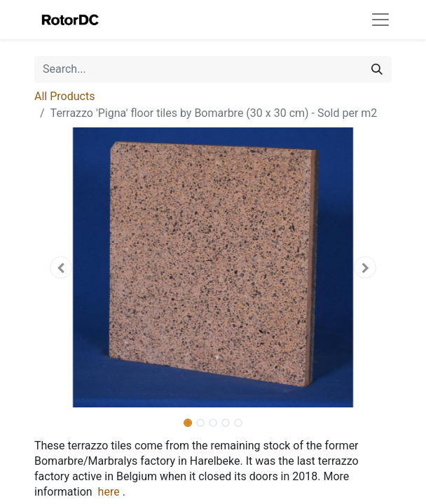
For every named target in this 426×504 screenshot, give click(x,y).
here (109, 492)
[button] (61, 267)
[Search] (377, 69)
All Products (64, 96)
